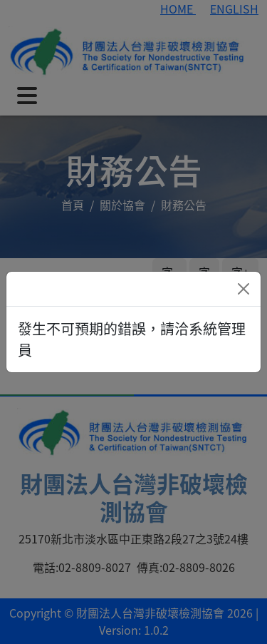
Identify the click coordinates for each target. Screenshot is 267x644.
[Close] (244, 289)
